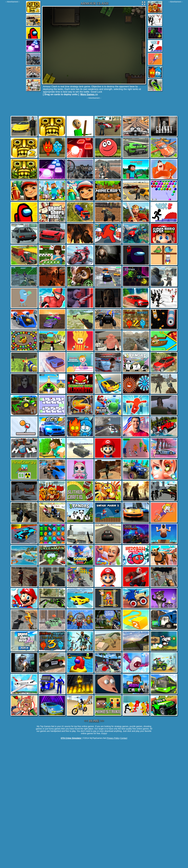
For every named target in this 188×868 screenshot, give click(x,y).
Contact (124, 738)
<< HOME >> (94, 721)
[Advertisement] (13, 47)
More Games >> (89, 94)
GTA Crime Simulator (71, 738)
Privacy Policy (113, 738)
